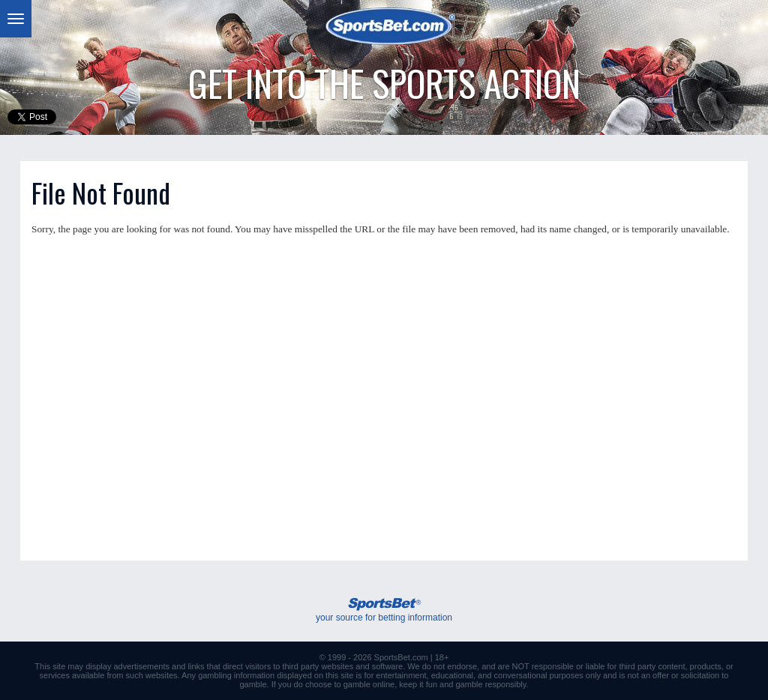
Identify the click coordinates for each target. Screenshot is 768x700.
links (196, 666)
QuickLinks (730, 19)
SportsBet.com (401, 657)
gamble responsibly (491, 684)
